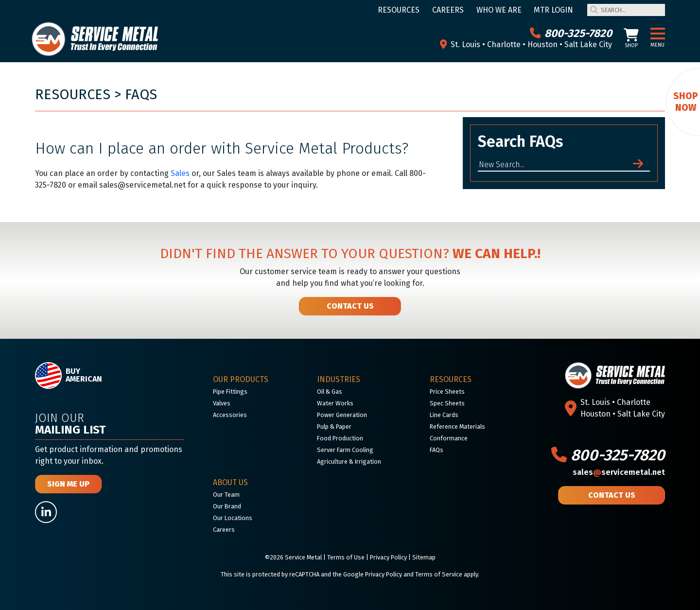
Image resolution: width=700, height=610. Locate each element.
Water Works (335, 403)
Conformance (449, 438)
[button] (658, 34)
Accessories (230, 415)
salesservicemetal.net (619, 472)
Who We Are (499, 10)
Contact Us (350, 306)
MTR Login (553, 10)
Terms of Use (346, 557)
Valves (222, 403)
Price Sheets (447, 392)
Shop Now (686, 102)
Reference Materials (457, 427)
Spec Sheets (447, 403)
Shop (631, 39)
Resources (399, 10)
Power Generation (342, 415)
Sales (180, 173)
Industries (339, 379)
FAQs (141, 95)
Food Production (340, 438)
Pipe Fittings (230, 392)
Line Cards (444, 415)
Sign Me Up (68, 484)
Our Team (226, 495)
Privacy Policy (388, 557)
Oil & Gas (330, 392)
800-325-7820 (571, 33)
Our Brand (227, 506)
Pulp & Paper (334, 427)
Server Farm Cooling (345, 450)
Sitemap (424, 557)
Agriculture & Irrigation (349, 462)
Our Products (241, 379)
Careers (448, 10)
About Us (230, 482)
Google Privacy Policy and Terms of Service (403, 574)
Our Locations (233, 518)
